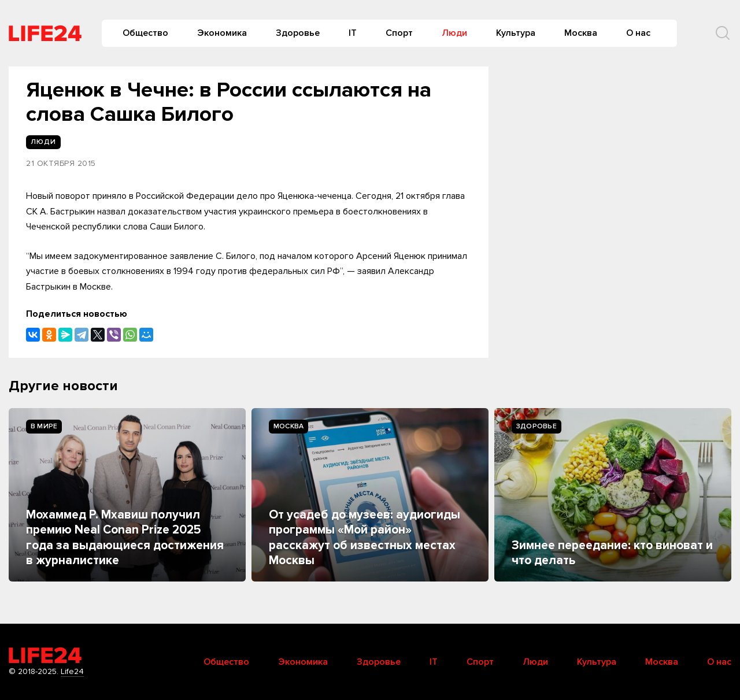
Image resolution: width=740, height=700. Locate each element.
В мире (44, 426)
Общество (145, 33)
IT (353, 33)
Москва (581, 33)
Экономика (222, 33)
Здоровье (298, 33)
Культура (516, 33)
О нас (638, 33)
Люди (454, 33)
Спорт (399, 33)
